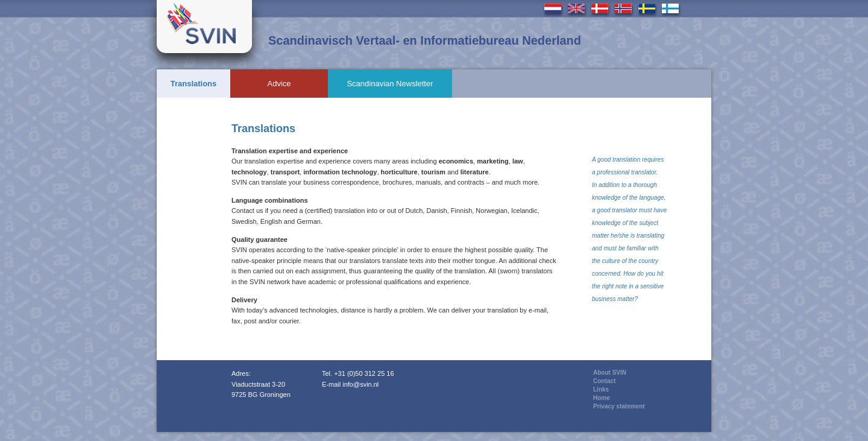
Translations (194, 84)
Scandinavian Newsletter (390, 84)
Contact (604, 381)
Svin (204, 27)
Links (601, 389)
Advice (279, 84)
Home (602, 398)
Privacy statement (619, 406)
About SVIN (610, 373)
